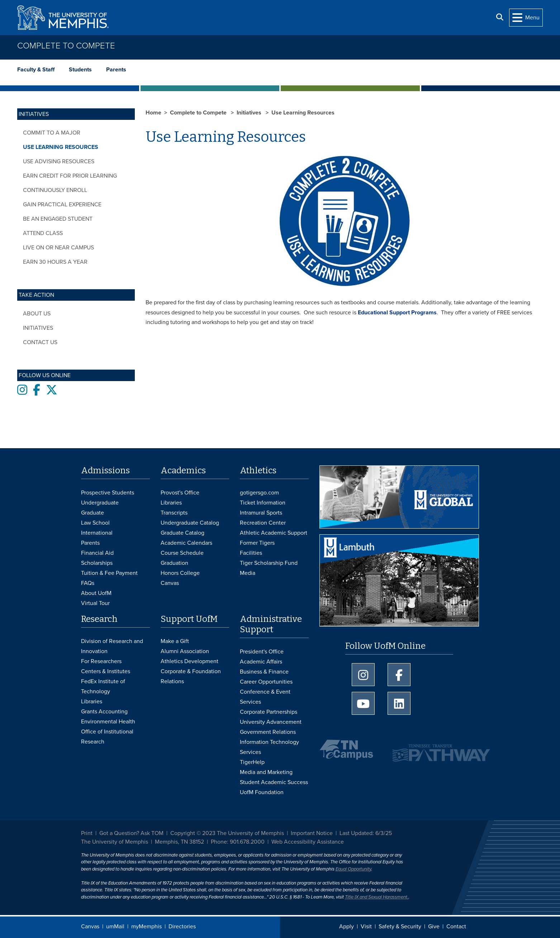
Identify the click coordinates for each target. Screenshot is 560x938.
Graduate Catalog (182, 533)
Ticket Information (263, 503)
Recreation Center (263, 523)
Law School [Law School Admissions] (95, 523)
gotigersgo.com (259, 493)
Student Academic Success (274, 782)
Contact (456, 927)
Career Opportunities (266, 682)
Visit (366, 927)
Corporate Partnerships (269, 712)
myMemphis (146, 927)
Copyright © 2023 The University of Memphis (227, 833)
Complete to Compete (66, 46)
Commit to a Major (52, 133)
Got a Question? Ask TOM (131, 833)
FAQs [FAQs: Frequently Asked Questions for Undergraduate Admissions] (88, 583)
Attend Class (43, 233)
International (97, 533)
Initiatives (38, 328)
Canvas (90, 927)
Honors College (180, 573)
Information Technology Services (269, 747)
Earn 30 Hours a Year (55, 262)
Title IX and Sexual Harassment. (377, 897)
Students (80, 70)
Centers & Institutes (106, 671)
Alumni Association (185, 651)
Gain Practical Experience (62, 205)
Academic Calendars (186, 543)
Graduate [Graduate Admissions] (92, 513)
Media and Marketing (266, 772)
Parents (116, 70)
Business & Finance (264, 672)
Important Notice (312, 833)
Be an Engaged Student (58, 219)
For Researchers (101, 661)
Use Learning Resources (61, 147)
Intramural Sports (261, 513)
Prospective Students (108, 493)
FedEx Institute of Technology (103, 686)
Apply (347, 927)
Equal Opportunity (353, 869)
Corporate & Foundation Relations (191, 676)
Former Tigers (257, 543)
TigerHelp (252, 762)
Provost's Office (180, 493)
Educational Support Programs (397, 313)
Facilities (251, 553)
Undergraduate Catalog (190, 523)
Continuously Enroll (55, 190)
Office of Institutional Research (107, 737)
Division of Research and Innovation (112, 646)
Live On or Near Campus (58, 248)
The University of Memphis (115, 842)
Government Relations (268, 732)
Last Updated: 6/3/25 (366, 833)
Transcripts (174, 513)
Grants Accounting (104, 712)
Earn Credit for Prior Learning (70, 176)
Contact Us (40, 342)
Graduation (174, 563)
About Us (37, 314)
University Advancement (271, 722)
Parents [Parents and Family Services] (90, 543)
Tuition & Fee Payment (109, 573)
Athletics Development (189, 661)
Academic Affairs (261, 662)
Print (87, 833)
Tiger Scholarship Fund (269, 563)
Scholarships (97, 563)
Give (434, 927)
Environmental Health (108, 722)
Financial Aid (97, 553)
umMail (115, 927)
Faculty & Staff (36, 70)
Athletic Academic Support (274, 533)
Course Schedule (182, 553)
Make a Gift (175, 641)
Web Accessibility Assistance (308, 842)
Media (248, 573)
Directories (182, 927)
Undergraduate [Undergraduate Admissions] (100, 503)
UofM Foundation (262, 792)
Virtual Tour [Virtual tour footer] (95, 603)
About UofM (96, 593)
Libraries (171, 503)
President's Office (262, 652)
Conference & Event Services (265, 697)
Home (153, 113)
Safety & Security (400, 927)
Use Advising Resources (59, 161)
